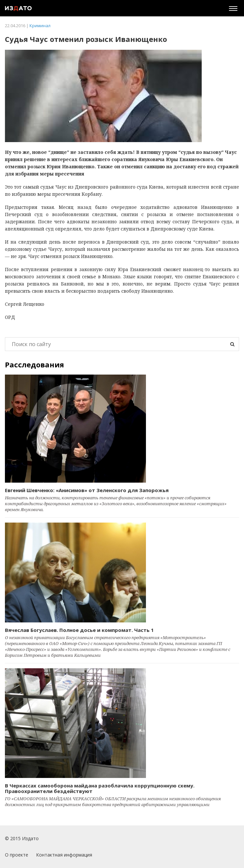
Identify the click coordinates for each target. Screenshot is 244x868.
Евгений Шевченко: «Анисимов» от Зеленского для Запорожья (87, 490)
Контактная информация (64, 855)
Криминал (40, 26)
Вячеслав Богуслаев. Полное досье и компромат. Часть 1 (79, 630)
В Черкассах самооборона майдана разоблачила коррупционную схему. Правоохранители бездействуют (100, 788)
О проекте (17, 855)
